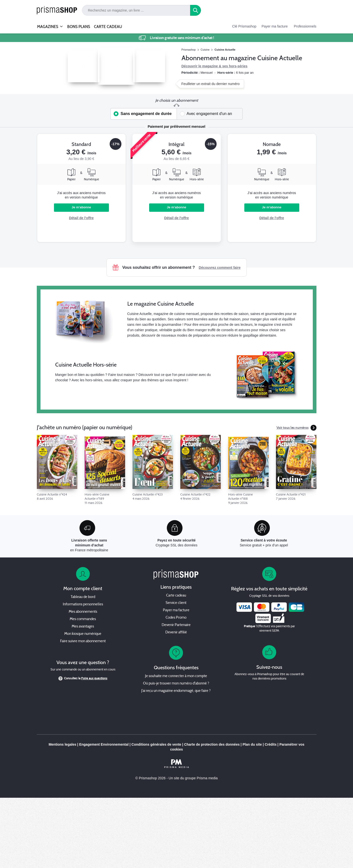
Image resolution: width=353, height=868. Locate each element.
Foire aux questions (94, 678)
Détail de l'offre (81, 218)
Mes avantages (83, 627)
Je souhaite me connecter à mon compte (176, 676)
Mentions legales (62, 744)
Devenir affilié (176, 633)
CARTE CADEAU (108, 27)
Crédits (271, 744)
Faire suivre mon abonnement (83, 641)
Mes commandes (83, 619)
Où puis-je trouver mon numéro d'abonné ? (176, 684)
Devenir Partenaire (176, 625)
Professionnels (305, 26)
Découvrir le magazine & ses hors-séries (215, 66)
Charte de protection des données (212, 744)
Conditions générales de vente (156, 744)
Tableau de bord (83, 597)
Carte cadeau (176, 596)
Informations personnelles (83, 605)
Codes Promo (176, 618)
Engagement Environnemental (104, 744)
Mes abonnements (83, 612)
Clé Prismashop (244, 26)
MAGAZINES (48, 25)
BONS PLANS (79, 27)
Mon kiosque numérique (83, 634)
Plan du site (252, 744)
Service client (176, 603)
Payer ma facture (275, 26)
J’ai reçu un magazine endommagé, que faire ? (176, 691)
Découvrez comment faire (220, 268)
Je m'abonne (81, 207)
